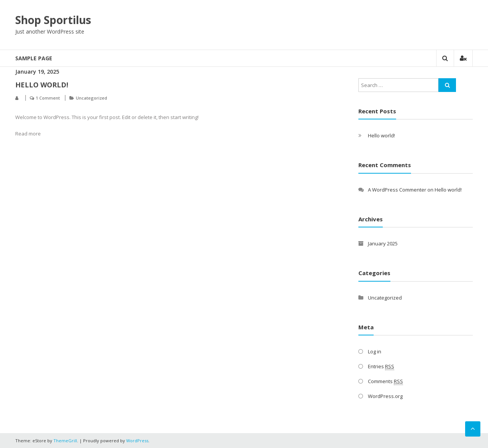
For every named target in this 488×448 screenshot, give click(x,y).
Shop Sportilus (53, 20)
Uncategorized (91, 98)
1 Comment (48, 98)
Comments (385, 381)
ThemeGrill (65, 441)
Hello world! (42, 85)
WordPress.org (385, 396)
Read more (28, 134)
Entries (381, 367)
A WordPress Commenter (397, 190)
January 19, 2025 (37, 72)
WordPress (137, 441)
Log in (375, 351)
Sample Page (34, 58)
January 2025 (383, 243)
